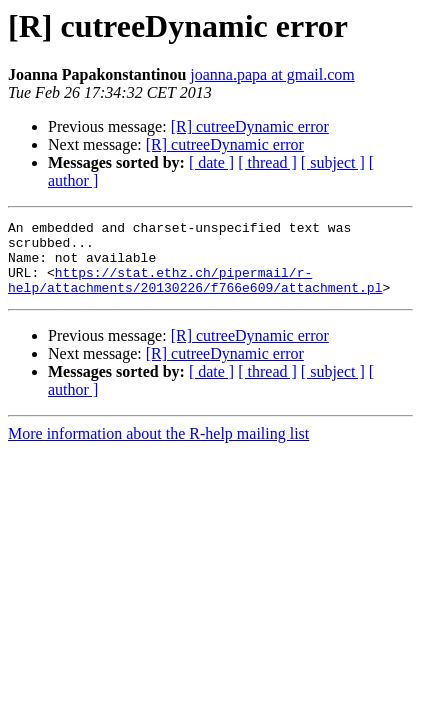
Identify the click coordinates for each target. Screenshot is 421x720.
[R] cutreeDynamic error (250, 126)
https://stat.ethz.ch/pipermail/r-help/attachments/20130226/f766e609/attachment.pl (195, 293)
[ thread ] (267, 162)
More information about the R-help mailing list (158, 448)
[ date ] (211, 162)
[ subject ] (333, 162)
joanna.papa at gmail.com (272, 74)
